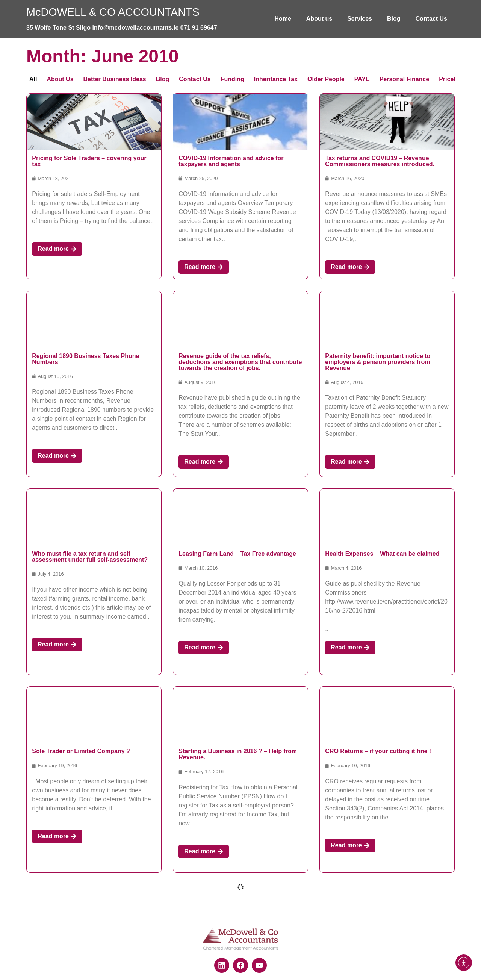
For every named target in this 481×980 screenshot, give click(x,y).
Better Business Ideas (115, 79)
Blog (394, 19)
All (33, 79)
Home (283, 19)
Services (360, 19)
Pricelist (451, 79)
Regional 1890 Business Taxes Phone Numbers (85, 359)
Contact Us (431, 19)
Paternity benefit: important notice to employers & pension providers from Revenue (378, 362)
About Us (60, 79)
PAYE (362, 79)
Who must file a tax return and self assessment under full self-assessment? (90, 557)
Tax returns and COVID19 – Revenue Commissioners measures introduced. (380, 161)
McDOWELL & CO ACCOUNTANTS (113, 12)
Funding (232, 79)
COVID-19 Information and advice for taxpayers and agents (231, 161)
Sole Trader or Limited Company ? (81, 751)
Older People (326, 79)
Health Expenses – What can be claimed (382, 554)
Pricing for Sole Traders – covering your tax (89, 161)
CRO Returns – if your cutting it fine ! (378, 751)
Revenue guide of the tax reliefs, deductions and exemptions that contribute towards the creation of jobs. (240, 362)
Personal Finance (405, 79)
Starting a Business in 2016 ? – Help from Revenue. (238, 754)
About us (319, 19)
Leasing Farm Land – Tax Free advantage (237, 554)
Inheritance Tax (276, 79)
